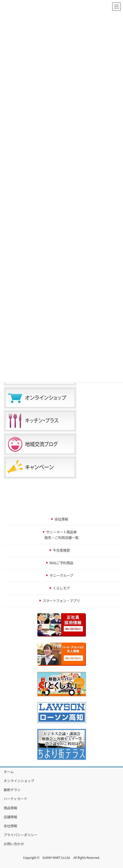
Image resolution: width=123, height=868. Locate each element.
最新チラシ (12, 790)
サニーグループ (61, 575)
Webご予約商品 (61, 563)
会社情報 (61, 519)
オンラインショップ (19, 781)
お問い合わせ (14, 844)
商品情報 (10, 808)
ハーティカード (15, 799)
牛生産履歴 (61, 550)
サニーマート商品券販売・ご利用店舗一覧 (62, 535)
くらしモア (61, 588)
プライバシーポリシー (21, 835)
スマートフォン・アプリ (61, 601)
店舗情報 (10, 817)
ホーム (9, 772)
